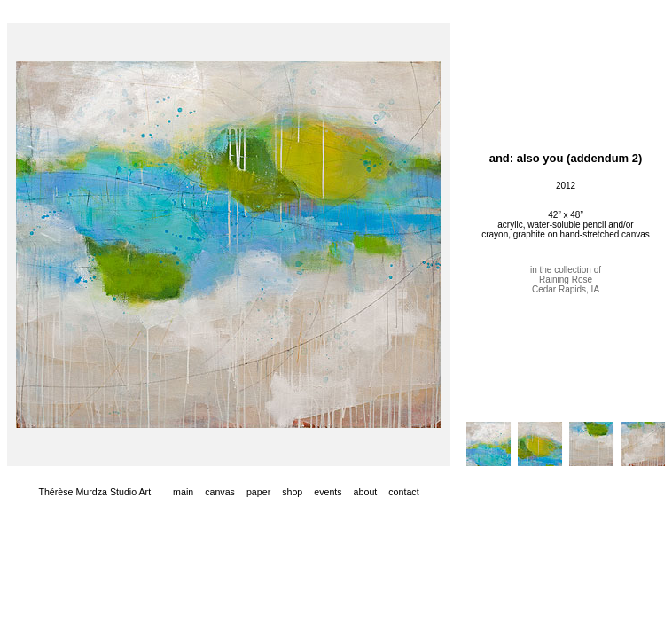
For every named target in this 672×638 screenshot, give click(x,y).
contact (403, 492)
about (366, 492)
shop (292, 492)
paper (258, 492)
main (183, 492)
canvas (220, 492)
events (328, 492)
